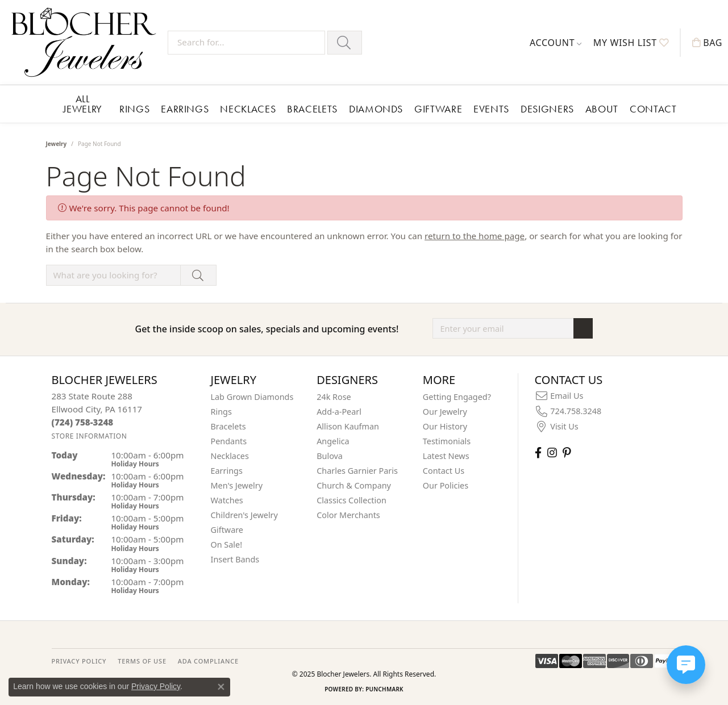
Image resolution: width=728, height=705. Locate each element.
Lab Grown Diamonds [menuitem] (252, 397)
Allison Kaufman (348, 426)
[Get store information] (90, 436)
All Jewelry (83, 104)
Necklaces (248, 109)
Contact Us (444, 471)
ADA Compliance (208, 661)
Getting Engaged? (457, 397)
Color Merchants (348, 515)
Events (491, 109)
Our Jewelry (445, 412)
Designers (547, 109)
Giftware (438, 109)
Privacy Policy (156, 686)
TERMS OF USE (142, 661)
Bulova (330, 456)
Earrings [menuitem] (227, 471)
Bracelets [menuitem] (228, 426)
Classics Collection (351, 500)
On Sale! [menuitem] (227, 545)
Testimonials (447, 441)
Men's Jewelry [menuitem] (237, 485)
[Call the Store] (83, 422)
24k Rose (334, 397)
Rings (134, 109)
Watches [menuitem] (227, 500)
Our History (445, 426)
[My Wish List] (631, 43)
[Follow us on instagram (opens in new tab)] (552, 452)
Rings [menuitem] (221, 412)
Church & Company (354, 485)
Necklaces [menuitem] (230, 456)
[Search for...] (246, 43)
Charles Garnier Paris (357, 471)
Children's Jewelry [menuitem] (244, 515)
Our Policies (446, 485)
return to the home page (475, 236)
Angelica (333, 441)
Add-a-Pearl (339, 412)
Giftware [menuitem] (227, 530)
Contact (653, 109)
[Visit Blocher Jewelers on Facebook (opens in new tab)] (538, 452)
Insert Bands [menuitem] (235, 559)
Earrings (185, 109)
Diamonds (376, 109)
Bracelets (312, 109)
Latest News (446, 456)
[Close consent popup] (221, 687)
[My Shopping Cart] (707, 43)
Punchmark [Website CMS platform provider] (384, 689)
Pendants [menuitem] (229, 441)
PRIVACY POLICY (79, 661)
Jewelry (57, 144)
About (602, 109)
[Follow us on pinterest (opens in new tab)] (567, 452)
